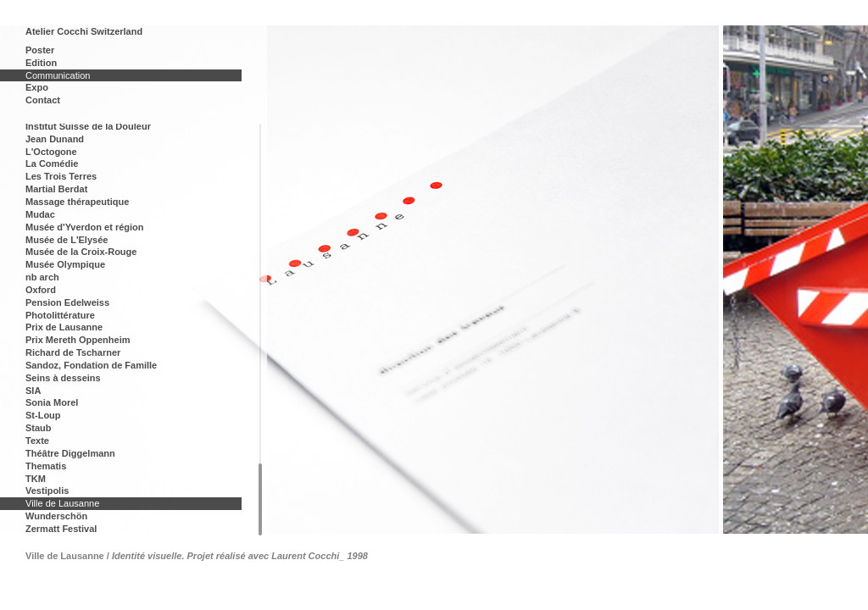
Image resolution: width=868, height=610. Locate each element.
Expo (37, 87)
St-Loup (43, 415)
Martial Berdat (56, 189)
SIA (33, 391)
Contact (43, 100)
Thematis (46, 466)
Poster (40, 50)
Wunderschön (56, 516)
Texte (37, 441)
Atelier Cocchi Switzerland (84, 31)
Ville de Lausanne (62, 503)
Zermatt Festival (61, 529)
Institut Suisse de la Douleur (88, 126)
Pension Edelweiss (67, 302)
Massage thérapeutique (77, 202)
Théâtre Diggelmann (70, 453)
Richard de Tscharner (73, 352)
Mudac (40, 214)
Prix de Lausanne (64, 327)
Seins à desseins (63, 378)
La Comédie (52, 164)
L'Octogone (51, 152)
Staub (39, 428)
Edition (41, 63)
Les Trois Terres (61, 176)
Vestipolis (47, 491)
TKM (36, 479)
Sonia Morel (52, 402)
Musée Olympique (65, 264)
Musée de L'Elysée (67, 240)
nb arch (42, 277)
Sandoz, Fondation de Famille (91, 365)
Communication (58, 75)
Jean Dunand (55, 139)
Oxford (41, 290)
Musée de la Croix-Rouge (81, 252)
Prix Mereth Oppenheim (78, 340)
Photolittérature (60, 315)
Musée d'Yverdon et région (85, 227)
